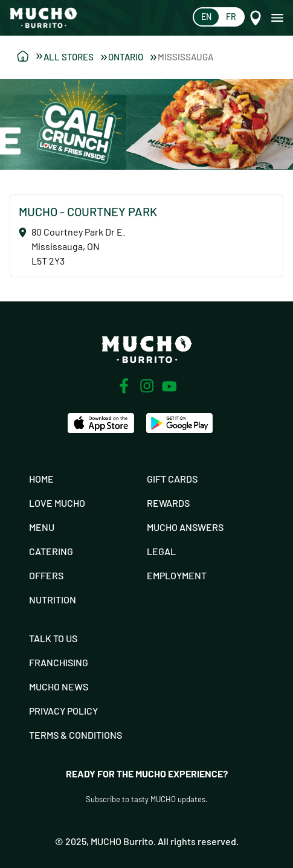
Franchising (59, 662)
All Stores (75, 57)
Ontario (132, 57)
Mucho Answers (185, 527)
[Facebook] (124, 386)
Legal (161, 551)
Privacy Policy (63, 711)
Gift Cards (172, 479)
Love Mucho (57, 503)
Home (41, 479)
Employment (177, 575)
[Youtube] (169, 386)
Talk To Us (53, 638)
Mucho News (59, 686)
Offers (46, 575)
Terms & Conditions (76, 735)
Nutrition (53, 600)
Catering (51, 551)
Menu (42, 527)
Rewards (168, 503)
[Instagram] (147, 386)
